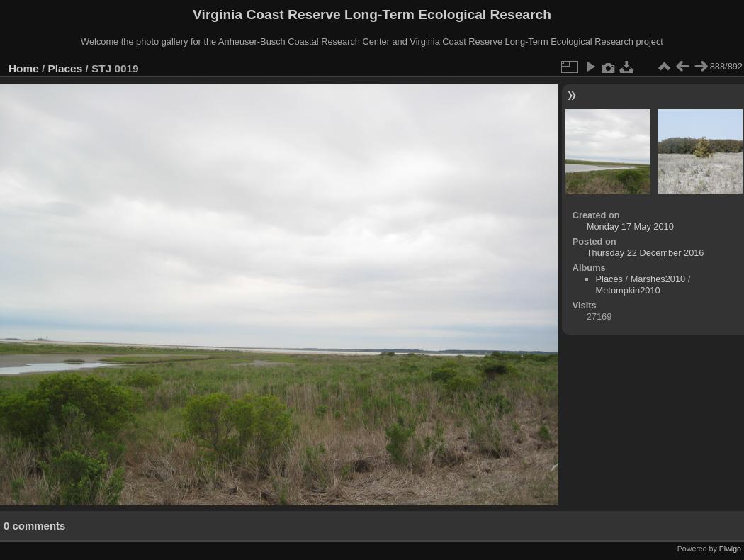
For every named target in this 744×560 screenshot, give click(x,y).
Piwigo (730, 549)
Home (24, 68)
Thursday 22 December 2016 (646, 253)
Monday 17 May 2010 (630, 226)
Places (66, 68)
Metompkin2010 (628, 290)
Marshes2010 (658, 279)
